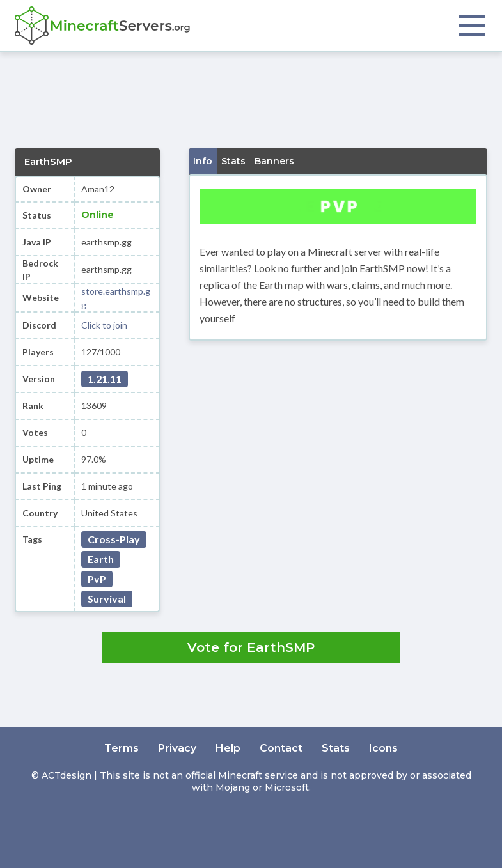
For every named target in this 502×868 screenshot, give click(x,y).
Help (228, 748)
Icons (383, 748)
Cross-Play (114, 539)
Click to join (104, 325)
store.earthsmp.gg (116, 298)
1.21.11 (105, 379)
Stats (336, 748)
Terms (122, 748)
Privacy (177, 748)
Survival (107, 599)
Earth (101, 559)
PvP (97, 579)
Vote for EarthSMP (251, 647)
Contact (281, 748)
